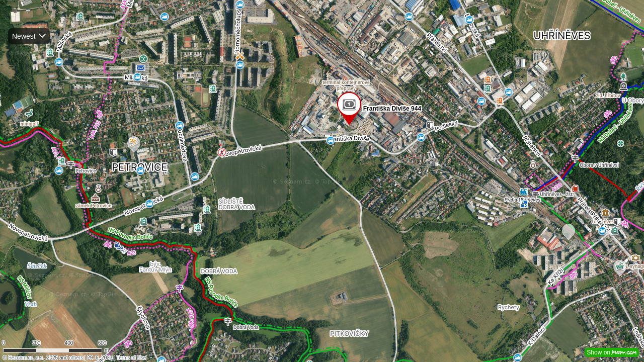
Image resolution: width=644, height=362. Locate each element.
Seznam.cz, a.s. (26, 358)
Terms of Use (131, 358)
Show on (612, 352)
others (76, 358)
